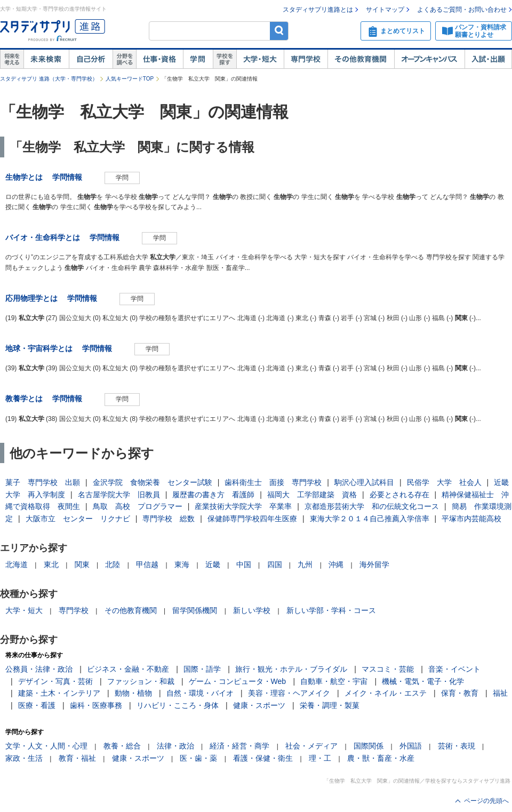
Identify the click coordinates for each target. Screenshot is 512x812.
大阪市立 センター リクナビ (78, 519)
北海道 (17, 564)
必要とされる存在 (399, 495)
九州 (305, 564)
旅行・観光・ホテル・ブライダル (291, 669)
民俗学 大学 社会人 (444, 482)
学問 (198, 59)
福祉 (500, 693)
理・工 (320, 758)
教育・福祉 (77, 758)
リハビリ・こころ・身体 (178, 705)
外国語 (411, 746)
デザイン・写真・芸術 (55, 681)
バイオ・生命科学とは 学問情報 (66, 237)
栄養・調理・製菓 (330, 705)
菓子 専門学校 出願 (43, 482)
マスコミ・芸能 (388, 669)
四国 (275, 564)
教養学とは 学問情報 (47, 399)
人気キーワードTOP (130, 79)
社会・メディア (311, 746)
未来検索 (46, 59)
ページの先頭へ (486, 801)
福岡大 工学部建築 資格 (312, 495)
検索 (279, 31)
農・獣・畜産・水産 (381, 758)
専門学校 (306, 59)
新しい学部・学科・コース (331, 610)
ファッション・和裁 (141, 681)
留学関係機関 (195, 610)
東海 (182, 564)
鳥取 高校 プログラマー (138, 506)
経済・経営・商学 (239, 746)
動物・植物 (133, 693)
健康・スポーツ (259, 705)
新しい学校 (252, 610)
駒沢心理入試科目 (364, 482)
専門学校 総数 (169, 519)
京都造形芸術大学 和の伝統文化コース (372, 506)
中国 (244, 564)
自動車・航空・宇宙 (334, 681)
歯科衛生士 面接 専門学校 (273, 482)
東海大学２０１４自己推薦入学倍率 (370, 519)
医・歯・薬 (198, 758)
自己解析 (91, 59)
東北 (51, 564)
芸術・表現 (457, 746)
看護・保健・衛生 (263, 758)
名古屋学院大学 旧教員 (119, 495)
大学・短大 (260, 59)
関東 (82, 564)
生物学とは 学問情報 (47, 177)
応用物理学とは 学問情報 (55, 298)
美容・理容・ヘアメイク (289, 693)
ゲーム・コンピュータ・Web (238, 681)
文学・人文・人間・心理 (46, 746)
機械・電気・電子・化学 (423, 681)
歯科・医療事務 (96, 705)
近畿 (213, 564)
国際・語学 (202, 669)
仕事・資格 (159, 59)
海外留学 (374, 564)
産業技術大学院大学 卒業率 (243, 506)
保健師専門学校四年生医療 (252, 519)
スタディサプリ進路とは (318, 10)
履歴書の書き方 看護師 (213, 495)
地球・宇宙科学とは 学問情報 (62, 348)
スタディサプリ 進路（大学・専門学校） (49, 79)
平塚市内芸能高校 (471, 519)
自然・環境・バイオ (200, 693)
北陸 (113, 564)
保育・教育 (460, 693)
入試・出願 (488, 59)
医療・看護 (37, 705)
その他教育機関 (361, 59)
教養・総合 (122, 746)
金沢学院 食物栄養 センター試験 (153, 482)
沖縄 (336, 564)
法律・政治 (175, 746)
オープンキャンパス (429, 59)
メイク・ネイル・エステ (386, 693)
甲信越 (147, 564)
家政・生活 (24, 758)
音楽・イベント (454, 669)
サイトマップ (385, 10)
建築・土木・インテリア (59, 693)
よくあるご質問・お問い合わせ (462, 10)
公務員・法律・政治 (39, 669)
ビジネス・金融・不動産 (128, 669)
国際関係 (369, 746)
